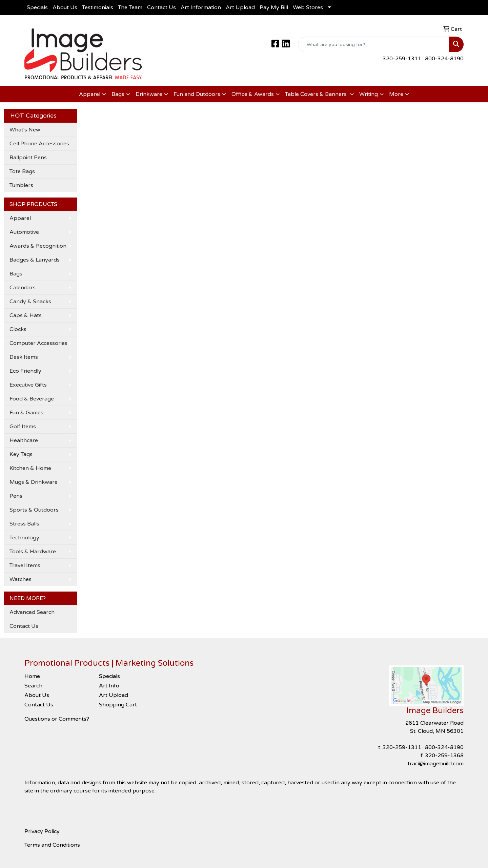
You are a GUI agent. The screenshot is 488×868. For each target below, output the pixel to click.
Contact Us (161, 7)
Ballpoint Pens (28, 158)
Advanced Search (32, 612)
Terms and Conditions (52, 845)
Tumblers (21, 185)
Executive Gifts (28, 385)
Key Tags (21, 454)
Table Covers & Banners (317, 94)
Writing (369, 94)
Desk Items (24, 357)
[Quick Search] (374, 44)
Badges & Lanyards (35, 260)
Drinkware (149, 94)
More (396, 94)
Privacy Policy (42, 831)
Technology (24, 538)
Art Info (109, 686)
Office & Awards (253, 94)
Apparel (90, 94)
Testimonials (98, 7)
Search (33, 686)
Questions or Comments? (57, 719)
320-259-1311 (402, 59)
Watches (21, 579)
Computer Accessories (38, 343)
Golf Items (23, 427)
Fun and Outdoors (197, 94)
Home (32, 676)
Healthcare (24, 440)
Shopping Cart (118, 705)
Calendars (23, 288)
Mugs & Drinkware (34, 482)
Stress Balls (24, 524)
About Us (65, 7)
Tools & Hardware (33, 552)
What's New (25, 130)
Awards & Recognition (38, 246)
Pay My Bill (274, 7)
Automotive (24, 232)
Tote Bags (22, 171)
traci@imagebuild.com (436, 764)
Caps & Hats (26, 315)
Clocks (18, 329)
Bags (118, 94)
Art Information (201, 7)
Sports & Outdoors (34, 510)
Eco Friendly (25, 371)
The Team (130, 7)
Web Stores (308, 7)
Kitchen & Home (30, 468)
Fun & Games (26, 413)
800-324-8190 (444, 59)
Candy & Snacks (30, 302)
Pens (16, 496)
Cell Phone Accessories (39, 144)
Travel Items (25, 565)
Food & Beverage (32, 399)
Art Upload (240, 7)
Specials (37, 7)
